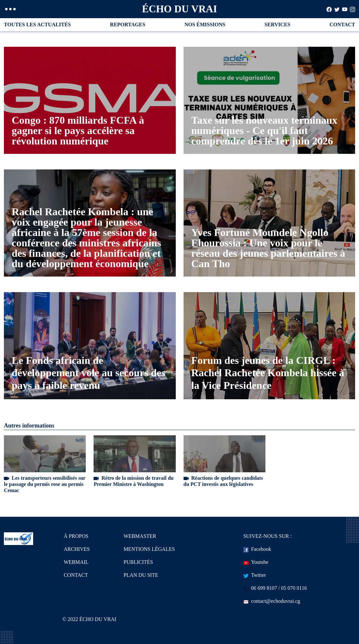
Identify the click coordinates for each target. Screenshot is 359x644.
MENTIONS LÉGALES (149, 549)
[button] (10, 9)
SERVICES (277, 25)
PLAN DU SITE (141, 575)
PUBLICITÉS (138, 562)
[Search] (329, 9)
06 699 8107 (260, 588)
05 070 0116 (294, 588)
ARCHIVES (77, 549)
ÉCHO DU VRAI (179, 9)
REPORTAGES (128, 25)
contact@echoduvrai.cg (272, 601)
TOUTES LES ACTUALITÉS (37, 25)
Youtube (256, 562)
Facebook (257, 549)
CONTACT (342, 25)
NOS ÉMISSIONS (205, 25)
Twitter (255, 575)
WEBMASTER (140, 536)
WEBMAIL (76, 562)
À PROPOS (76, 536)
